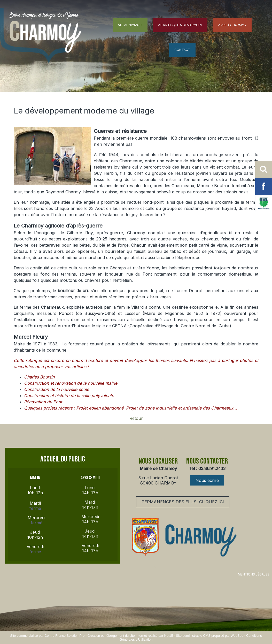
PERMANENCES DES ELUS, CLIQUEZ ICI (183, 502)
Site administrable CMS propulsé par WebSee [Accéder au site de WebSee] (210, 636)
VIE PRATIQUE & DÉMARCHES (180, 25)
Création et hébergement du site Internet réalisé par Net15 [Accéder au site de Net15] (130, 636)
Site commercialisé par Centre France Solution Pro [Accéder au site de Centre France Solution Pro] (47, 636)
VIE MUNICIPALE (130, 25)
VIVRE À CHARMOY (232, 25)
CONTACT (182, 50)
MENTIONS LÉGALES (254, 574)
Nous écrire (207, 480)
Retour (136, 418)
